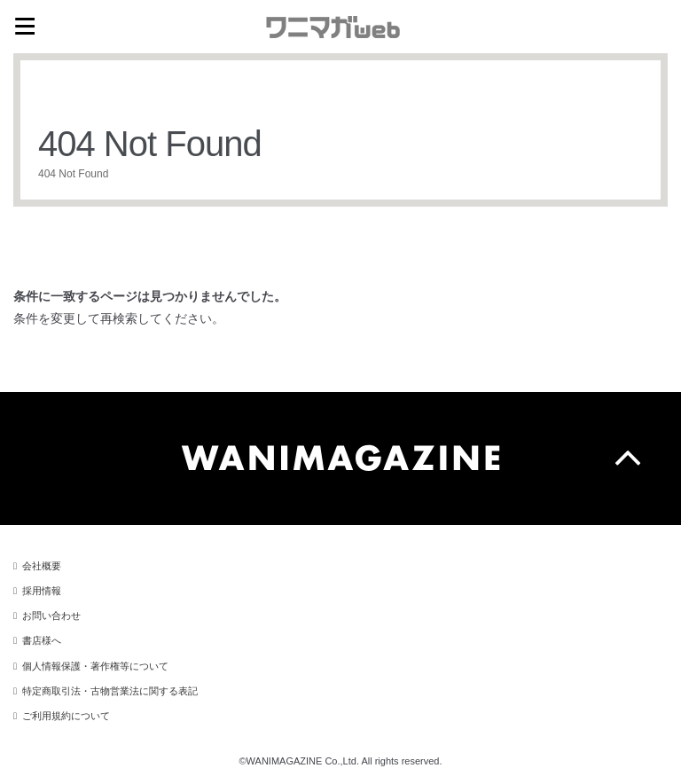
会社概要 (42, 566)
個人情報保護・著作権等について (95, 666)
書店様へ (42, 640)
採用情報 (42, 591)
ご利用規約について (66, 716)
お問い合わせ (51, 615)
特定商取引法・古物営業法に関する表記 (110, 691)
